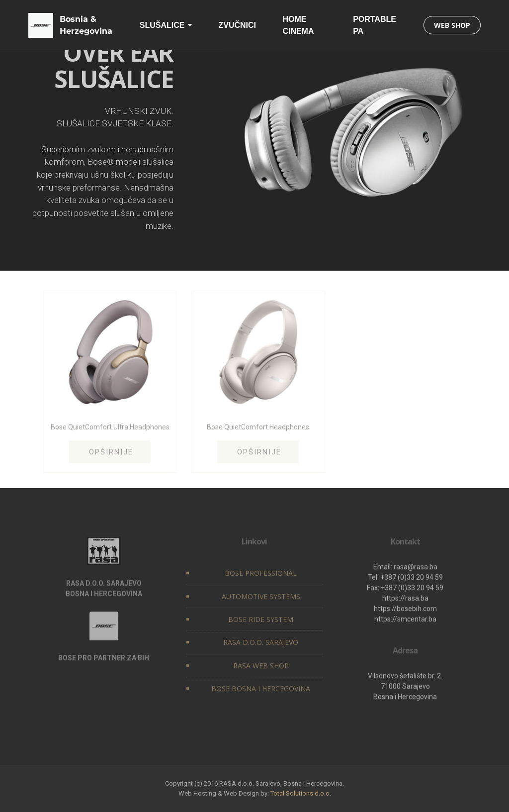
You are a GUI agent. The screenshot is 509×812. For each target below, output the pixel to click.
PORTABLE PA (375, 25)
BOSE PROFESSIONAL (261, 575)
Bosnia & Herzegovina (86, 25)
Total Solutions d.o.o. (301, 793)
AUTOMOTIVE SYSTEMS (261, 598)
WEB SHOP (452, 25)
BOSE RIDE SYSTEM (261, 622)
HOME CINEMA (298, 25)
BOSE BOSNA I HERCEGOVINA (261, 691)
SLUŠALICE (162, 25)
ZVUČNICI (237, 25)
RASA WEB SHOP (261, 667)
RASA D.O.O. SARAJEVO (261, 645)
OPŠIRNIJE (111, 454)
